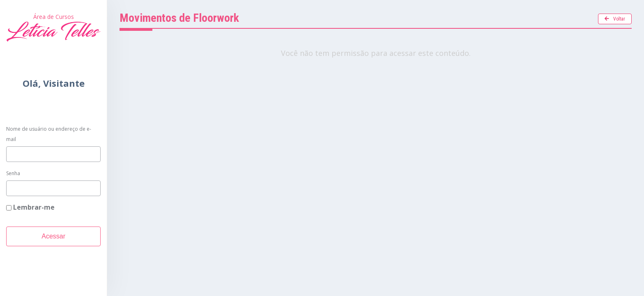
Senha (13, 173)
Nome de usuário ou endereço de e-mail (49, 134)
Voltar (615, 19)
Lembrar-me (30, 207)
